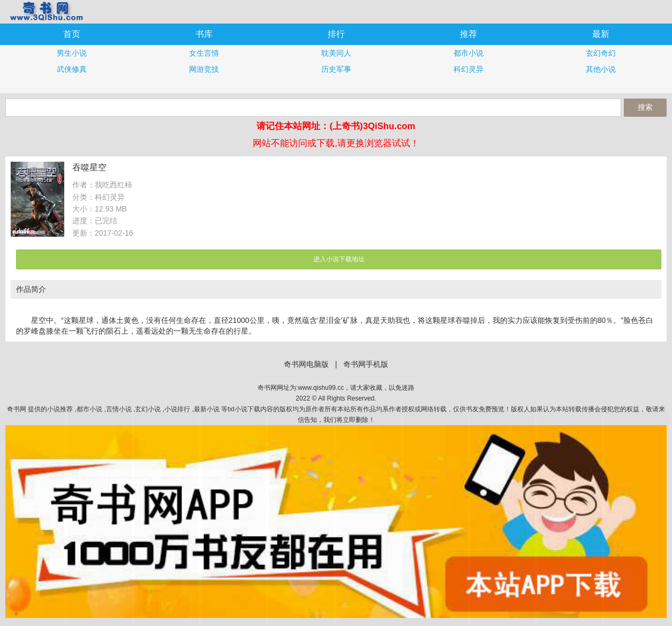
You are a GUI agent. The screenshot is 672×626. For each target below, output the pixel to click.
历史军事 (336, 69)
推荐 (469, 34)
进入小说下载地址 (339, 259)
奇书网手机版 (46, 11)
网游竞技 (204, 69)
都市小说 (469, 53)
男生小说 (72, 53)
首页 (72, 34)
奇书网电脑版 (306, 364)
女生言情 (204, 53)
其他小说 (601, 69)
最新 (601, 34)
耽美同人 (336, 53)
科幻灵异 (469, 69)
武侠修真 (72, 69)
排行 (336, 34)
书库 (204, 34)
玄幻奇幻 (601, 53)
